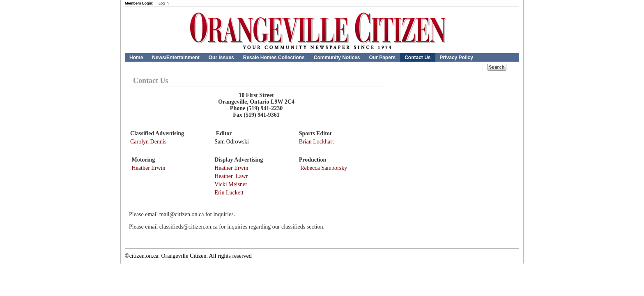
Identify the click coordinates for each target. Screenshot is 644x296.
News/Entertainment (176, 58)
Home (136, 58)
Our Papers (382, 58)
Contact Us (417, 58)
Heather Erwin (149, 168)
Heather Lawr (231, 176)
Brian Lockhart (316, 142)
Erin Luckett (229, 193)
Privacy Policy (457, 58)
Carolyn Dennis (148, 142)
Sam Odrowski (232, 142)
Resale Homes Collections (274, 58)
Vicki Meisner (231, 184)
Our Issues (221, 58)
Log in (164, 3)
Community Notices (337, 58)
